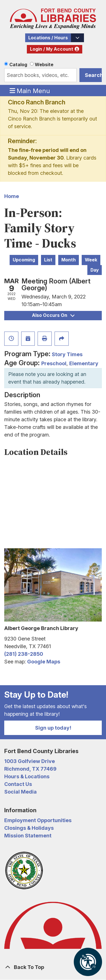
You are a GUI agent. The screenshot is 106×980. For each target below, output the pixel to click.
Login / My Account (52, 49)
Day (95, 270)
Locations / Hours (48, 38)
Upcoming (24, 260)
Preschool (54, 363)
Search (93, 75)
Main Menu (30, 91)
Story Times (67, 354)
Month (69, 260)
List (48, 260)
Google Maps (44, 662)
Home (12, 196)
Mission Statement (28, 836)
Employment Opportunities (38, 820)
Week (91, 260)
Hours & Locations (27, 776)
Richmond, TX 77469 (30, 769)
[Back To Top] (53, 967)
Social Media (20, 792)
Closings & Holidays (29, 828)
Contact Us (18, 784)
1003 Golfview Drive (30, 761)
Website (44, 65)
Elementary (84, 363)
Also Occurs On (53, 315)
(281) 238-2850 (24, 654)
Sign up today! (53, 728)
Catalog (18, 65)
